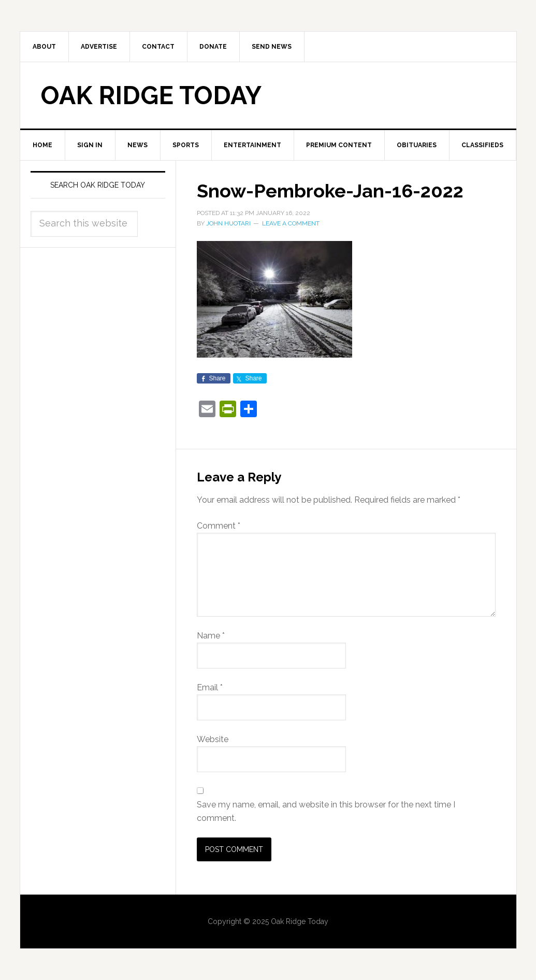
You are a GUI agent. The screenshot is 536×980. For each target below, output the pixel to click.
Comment (219, 526)
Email (210, 687)
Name (211, 636)
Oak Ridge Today (151, 95)
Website (213, 739)
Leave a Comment (291, 223)
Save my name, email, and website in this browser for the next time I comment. (326, 811)
